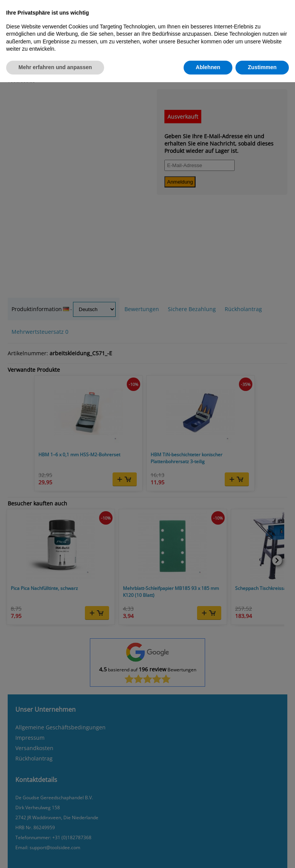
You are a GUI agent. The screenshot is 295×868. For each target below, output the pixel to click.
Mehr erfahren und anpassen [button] (55, 67)
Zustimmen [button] (262, 67)
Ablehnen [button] (208, 67)
